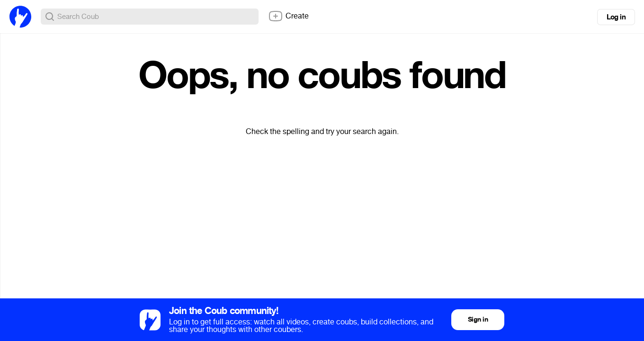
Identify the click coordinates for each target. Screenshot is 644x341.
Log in (616, 17)
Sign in (478, 319)
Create (288, 16)
